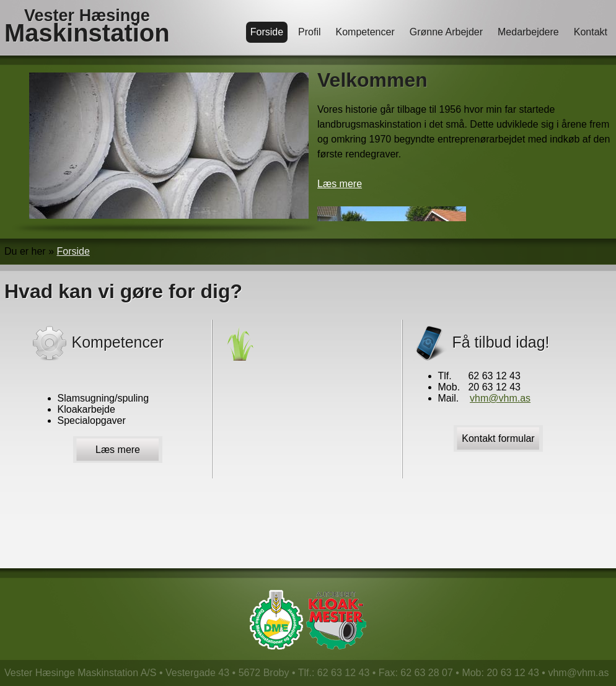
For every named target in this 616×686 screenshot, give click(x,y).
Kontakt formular (498, 438)
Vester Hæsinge (87, 27)
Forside (267, 32)
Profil (309, 32)
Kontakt (591, 32)
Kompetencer (365, 32)
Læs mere (340, 184)
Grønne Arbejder (446, 32)
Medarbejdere (528, 32)
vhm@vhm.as (500, 398)
